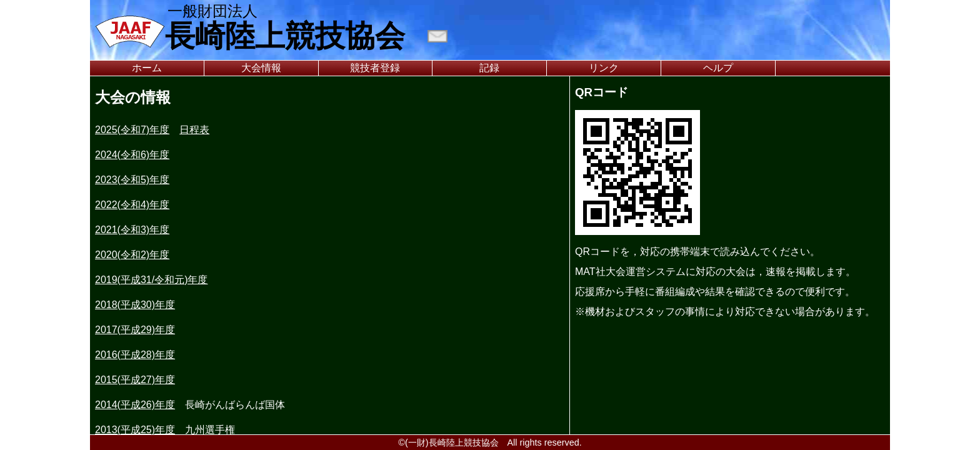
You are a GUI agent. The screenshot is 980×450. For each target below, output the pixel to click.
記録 (489, 68)
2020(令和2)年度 (132, 255)
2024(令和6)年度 (132, 155)
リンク (604, 68)
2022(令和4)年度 (132, 205)
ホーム (147, 68)
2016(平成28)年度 (135, 355)
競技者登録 (375, 68)
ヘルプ (718, 68)
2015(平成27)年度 (135, 380)
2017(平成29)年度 (135, 330)
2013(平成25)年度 (135, 430)
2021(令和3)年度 (132, 230)
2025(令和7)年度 (132, 130)
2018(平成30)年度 (135, 305)
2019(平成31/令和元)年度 (152, 280)
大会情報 (261, 68)
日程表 (194, 130)
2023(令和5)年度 (132, 180)
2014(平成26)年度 (135, 405)
